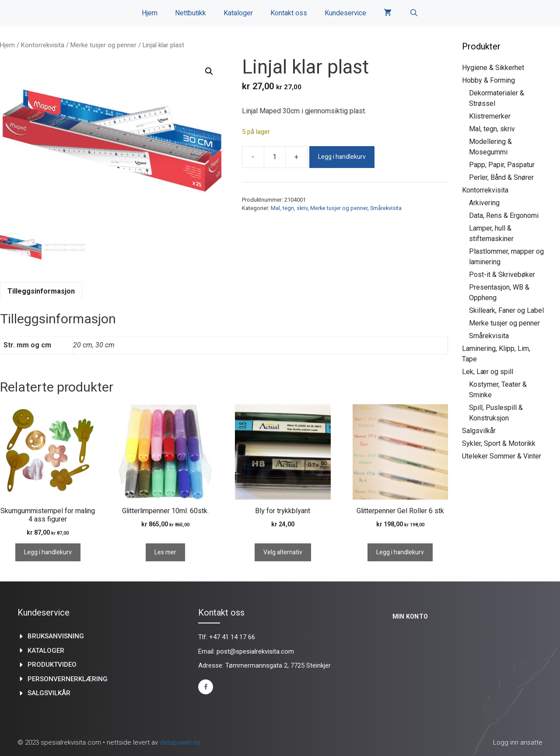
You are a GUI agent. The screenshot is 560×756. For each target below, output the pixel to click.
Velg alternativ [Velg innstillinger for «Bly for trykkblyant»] (283, 552)
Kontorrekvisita (43, 45)
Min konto (410, 616)
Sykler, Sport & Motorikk (499, 443)
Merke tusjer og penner (103, 45)
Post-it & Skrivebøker (502, 275)
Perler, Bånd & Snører (501, 177)
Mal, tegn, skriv (289, 208)
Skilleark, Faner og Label (506, 310)
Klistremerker (490, 116)
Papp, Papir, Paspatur (502, 165)
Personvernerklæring (68, 679)
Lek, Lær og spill (488, 372)
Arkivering (484, 203)
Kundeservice (345, 13)
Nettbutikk (191, 13)
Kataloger (238, 13)
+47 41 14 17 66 (232, 637)
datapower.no (180, 742)
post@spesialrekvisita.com (255, 651)
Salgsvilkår (479, 431)
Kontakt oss (289, 13)
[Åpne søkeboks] (414, 13)
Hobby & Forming (488, 80)
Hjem (150, 13)
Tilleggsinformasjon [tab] (41, 291)
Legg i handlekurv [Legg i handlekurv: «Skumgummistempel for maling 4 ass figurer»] (48, 552)
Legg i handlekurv (342, 157)
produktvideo (52, 665)
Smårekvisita (386, 208)
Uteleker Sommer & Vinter (502, 456)
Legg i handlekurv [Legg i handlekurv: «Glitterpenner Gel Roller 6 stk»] (400, 552)
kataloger (46, 651)
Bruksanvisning (56, 636)
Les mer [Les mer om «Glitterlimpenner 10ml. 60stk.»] (165, 552)
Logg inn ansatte (518, 742)
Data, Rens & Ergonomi (504, 215)
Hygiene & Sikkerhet (493, 68)
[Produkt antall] (275, 157)
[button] (209, 71)
